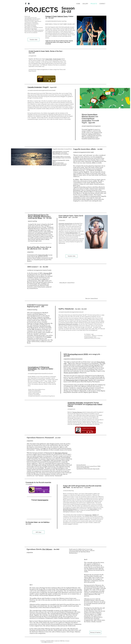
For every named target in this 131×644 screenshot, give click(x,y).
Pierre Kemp (101, 362)
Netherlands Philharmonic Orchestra (68, 324)
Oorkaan (48, 16)
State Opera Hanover (61, 453)
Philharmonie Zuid (72, 380)
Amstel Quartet (57, 59)
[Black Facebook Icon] (26, 4)
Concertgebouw (33, 367)
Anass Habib (49, 59)
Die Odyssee (47, 549)
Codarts (49, 337)
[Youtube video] (34, 40)
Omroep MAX (47, 273)
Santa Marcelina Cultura (70, 509)
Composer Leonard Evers (65, 223)
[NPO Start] (39, 532)
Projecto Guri (88, 515)
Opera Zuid (84, 380)
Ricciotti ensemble (68, 510)
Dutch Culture (93, 509)
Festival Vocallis (43, 255)
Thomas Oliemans (77, 412)
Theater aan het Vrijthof (71, 373)
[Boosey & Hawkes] (95, 632)
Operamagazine (43, 500)
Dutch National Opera (60, 16)
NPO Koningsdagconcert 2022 (76, 354)
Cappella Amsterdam (35, 87)
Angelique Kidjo (91, 404)
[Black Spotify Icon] (29, 4)
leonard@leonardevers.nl (47, 642)
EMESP (95, 515)
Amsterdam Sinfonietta (75, 403)
